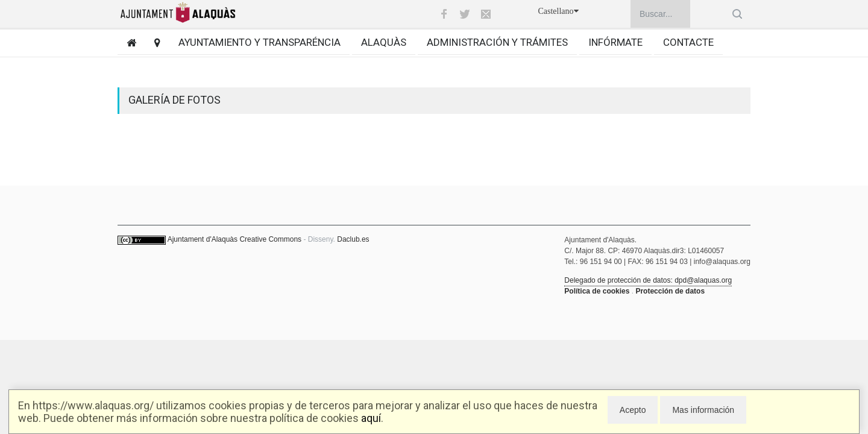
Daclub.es (353, 239)
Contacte (688, 42)
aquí (371, 418)
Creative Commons (270, 239)
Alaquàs (384, 42)
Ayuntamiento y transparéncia (259, 42)
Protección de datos (670, 291)
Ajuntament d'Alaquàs (203, 239)
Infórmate (615, 42)
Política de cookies (597, 291)
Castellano (558, 11)
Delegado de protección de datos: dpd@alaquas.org (648, 280)
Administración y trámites (497, 42)
